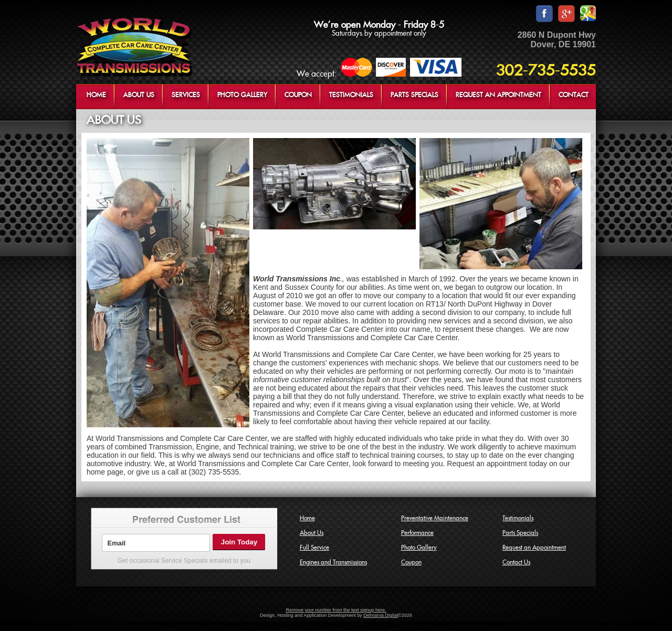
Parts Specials (520, 533)
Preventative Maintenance (435, 518)
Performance (417, 533)
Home (307, 518)
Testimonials (518, 518)
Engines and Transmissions (333, 562)
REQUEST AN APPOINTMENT (498, 95)
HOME (96, 95)
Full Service (314, 548)
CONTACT (574, 95)
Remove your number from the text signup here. (336, 610)
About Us (312, 533)
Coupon (411, 562)
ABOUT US (139, 95)
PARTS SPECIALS (414, 95)
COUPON (298, 95)
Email (116, 543)
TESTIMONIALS (351, 95)
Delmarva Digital (381, 615)
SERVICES (186, 95)
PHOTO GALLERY (242, 95)
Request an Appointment (534, 548)
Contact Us (516, 562)
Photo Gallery (419, 548)
